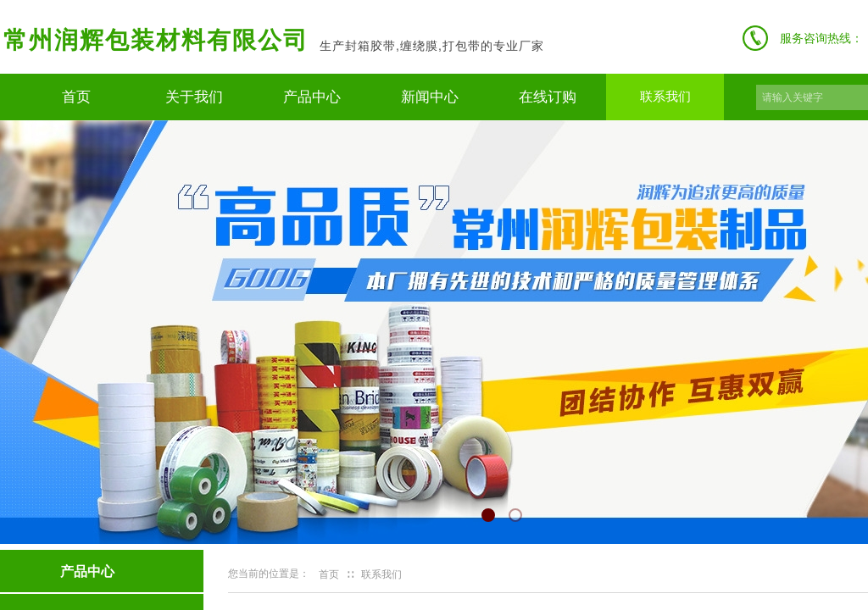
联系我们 (665, 97)
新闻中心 (430, 97)
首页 (76, 97)
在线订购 (548, 97)
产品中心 (312, 97)
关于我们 (194, 97)
